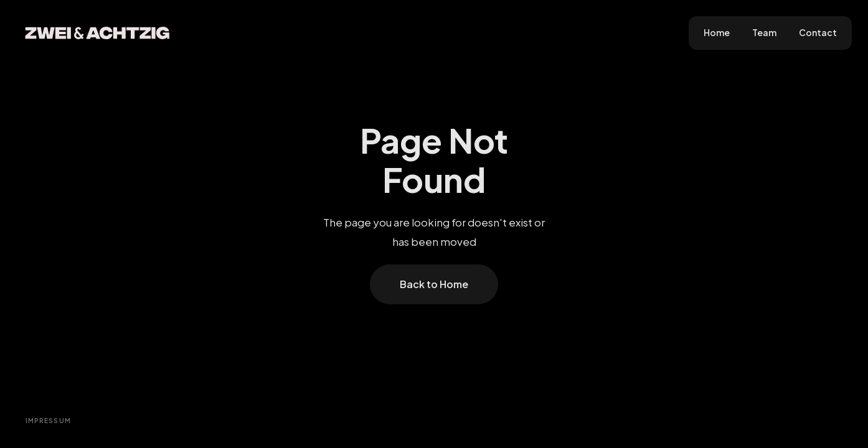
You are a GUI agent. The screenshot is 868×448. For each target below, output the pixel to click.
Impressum (49, 421)
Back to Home (434, 284)
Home (717, 33)
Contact (818, 33)
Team (764, 33)
